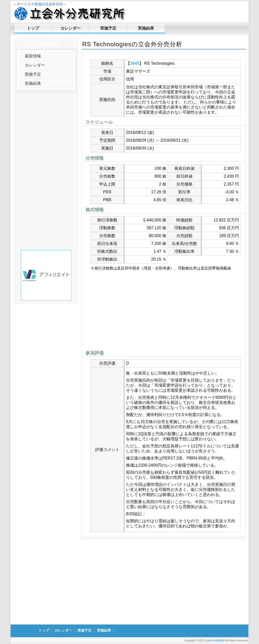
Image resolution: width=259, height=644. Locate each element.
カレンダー (71, 28)
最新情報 (33, 56)
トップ (33, 28)
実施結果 (146, 28)
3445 (135, 63)
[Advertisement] (164, 312)
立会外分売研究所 (215, 641)
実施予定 (108, 28)
